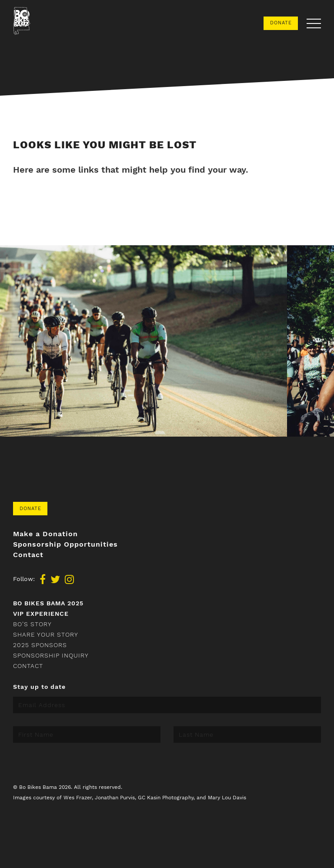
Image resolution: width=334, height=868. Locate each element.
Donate (281, 23)
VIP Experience (41, 614)
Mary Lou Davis (227, 798)
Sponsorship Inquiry (51, 655)
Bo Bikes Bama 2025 (48, 603)
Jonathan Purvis (115, 798)
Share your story (46, 634)
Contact (28, 555)
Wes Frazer (78, 798)
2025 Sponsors (40, 645)
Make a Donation (45, 534)
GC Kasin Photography (166, 798)
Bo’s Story (32, 624)
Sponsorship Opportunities (65, 544)
